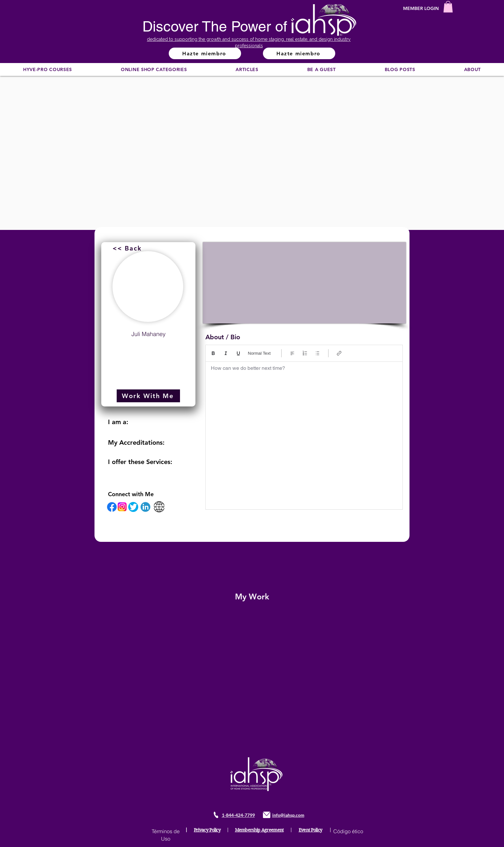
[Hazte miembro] (205, 53)
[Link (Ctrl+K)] (339, 353)
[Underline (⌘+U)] (238, 353)
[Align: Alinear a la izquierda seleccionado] (292, 353)
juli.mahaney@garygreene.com (148, 350)
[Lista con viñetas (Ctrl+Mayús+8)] (317, 353)
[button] (448, 7)
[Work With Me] (148, 396)
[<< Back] (128, 248)
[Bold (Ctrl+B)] (213, 353)
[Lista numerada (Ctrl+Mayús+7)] (305, 353)
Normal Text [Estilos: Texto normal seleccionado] (259, 353)
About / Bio (223, 337)
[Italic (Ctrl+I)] (226, 353)
